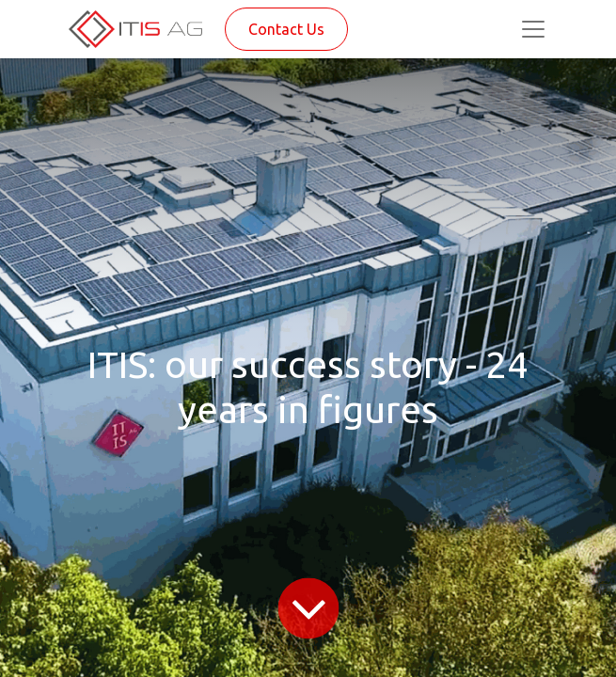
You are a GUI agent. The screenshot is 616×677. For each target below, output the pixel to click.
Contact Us (286, 29)
